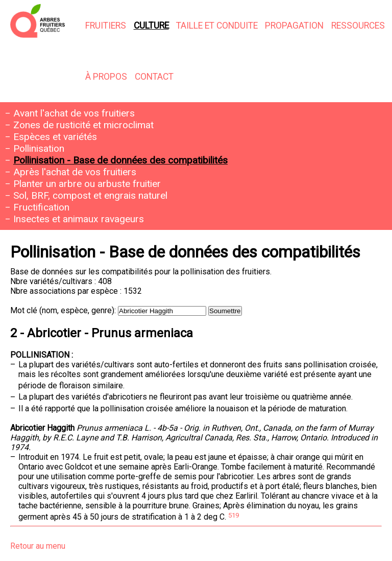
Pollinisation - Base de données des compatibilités (120, 160)
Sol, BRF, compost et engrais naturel (90, 195)
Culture (151, 26)
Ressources (358, 26)
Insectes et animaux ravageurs (79, 219)
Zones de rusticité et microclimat (83, 125)
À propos (106, 77)
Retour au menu (38, 546)
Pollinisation (39, 148)
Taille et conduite (217, 26)
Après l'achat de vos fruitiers (75, 172)
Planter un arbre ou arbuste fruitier (87, 184)
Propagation (294, 26)
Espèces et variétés (55, 137)
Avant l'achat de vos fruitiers (74, 113)
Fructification (41, 207)
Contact (154, 77)
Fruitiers (106, 26)
